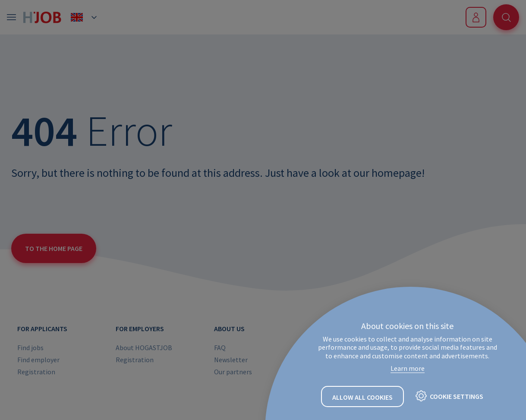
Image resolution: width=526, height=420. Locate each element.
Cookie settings (457, 396)
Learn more (408, 368)
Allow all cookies (362, 397)
